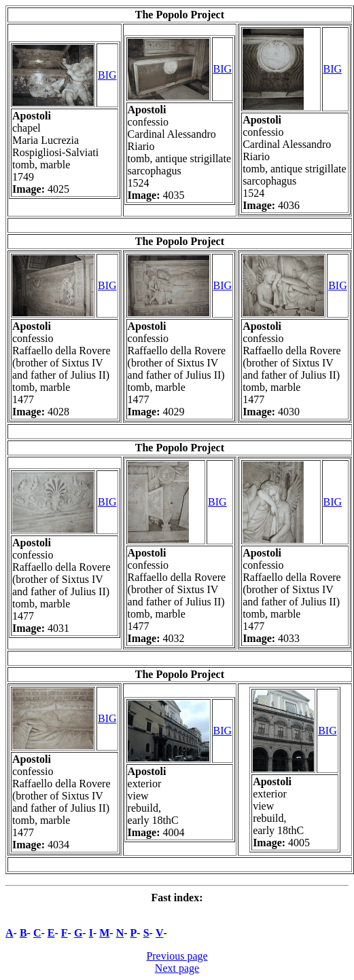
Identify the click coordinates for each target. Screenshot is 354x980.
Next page (177, 968)
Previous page (177, 956)
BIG (107, 75)
